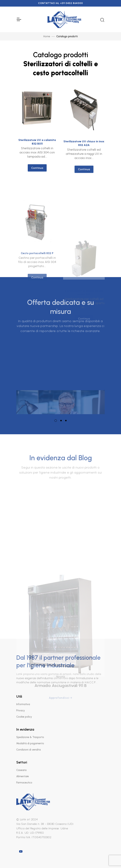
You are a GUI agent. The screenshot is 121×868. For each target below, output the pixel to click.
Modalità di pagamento (30, 743)
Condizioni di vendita (29, 750)
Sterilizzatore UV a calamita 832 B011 (37, 145)
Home (47, 36)
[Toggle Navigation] (19, 19)
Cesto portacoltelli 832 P (37, 279)
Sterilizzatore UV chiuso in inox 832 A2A (84, 149)
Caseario (21, 770)
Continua (37, 171)
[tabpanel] (60, 374)
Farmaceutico (24, 783)
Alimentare (23, 776)
